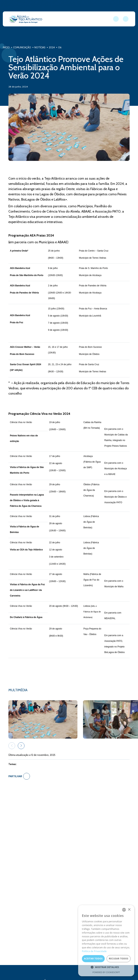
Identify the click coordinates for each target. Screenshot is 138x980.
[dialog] (106, 941)
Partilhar (19, 776)
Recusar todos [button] (119, 959)
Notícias (41, 47)
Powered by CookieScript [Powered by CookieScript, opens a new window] (106, 972)
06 (61, 47)
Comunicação (22, 47)
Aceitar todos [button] (93, 959)
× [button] (129, 910)
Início (6, 47)
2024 (53, 47)
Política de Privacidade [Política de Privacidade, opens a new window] (94, 951)
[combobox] (124, 910)
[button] (21, 746)
